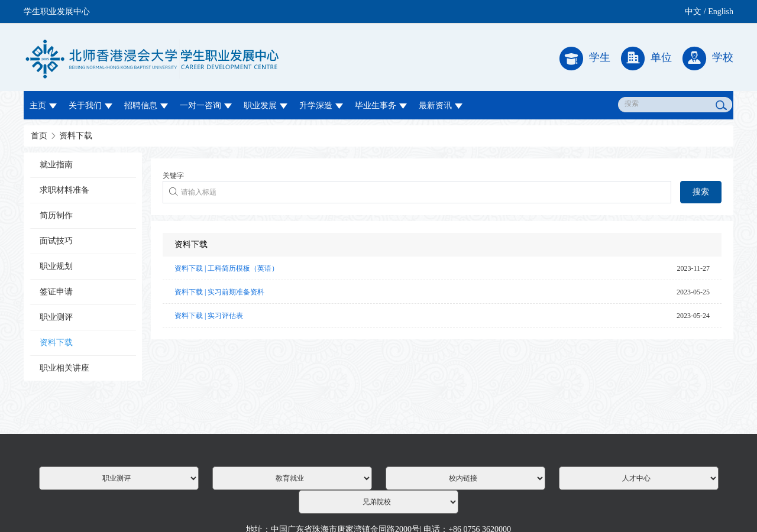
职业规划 (56, 266)
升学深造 (321, 106)
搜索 (701, 192)
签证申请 (56, 292)
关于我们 (90, 106)
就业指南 (56, 165)
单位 (646, 59)
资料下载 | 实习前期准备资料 (219, 292)
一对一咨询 (206, 106)
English (721, 12)
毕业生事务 (381, 106)
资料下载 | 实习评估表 (209, 316)
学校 (708, 59)
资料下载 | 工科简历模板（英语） (227, 268)
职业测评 (56, 317)
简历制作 (56, 215)
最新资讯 (441, 106)
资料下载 (76, 136)
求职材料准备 (64, 190)
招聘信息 (146, 106)
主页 (43, 106)
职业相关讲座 (64, 368)
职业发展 (266, 106)
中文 (693, 12)
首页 (39, 136)
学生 (585, 59)
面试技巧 (56, 241)
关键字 (173, 176)
